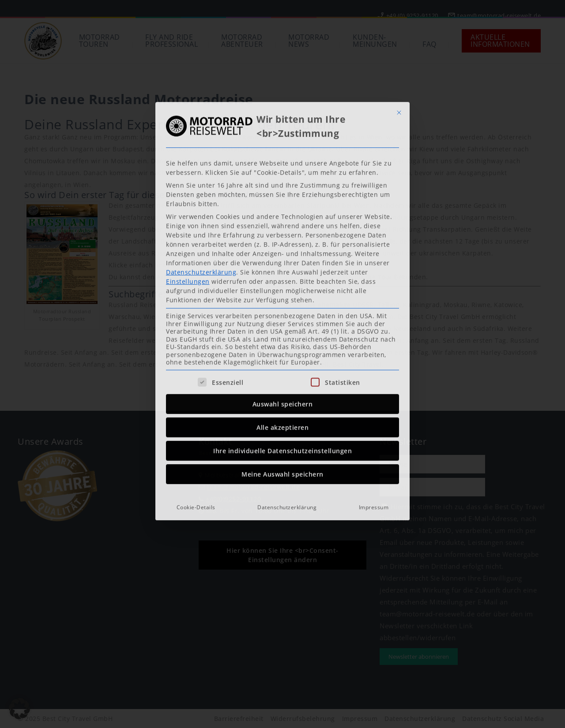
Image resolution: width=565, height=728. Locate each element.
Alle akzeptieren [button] (282, 315)
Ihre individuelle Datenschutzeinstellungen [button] (282, 339)
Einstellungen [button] (188, 169)
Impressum (374, 395)
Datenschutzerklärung (201, 160)
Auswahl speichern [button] (283, 292)
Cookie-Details (196, 395)
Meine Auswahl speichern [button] (282, 362)
